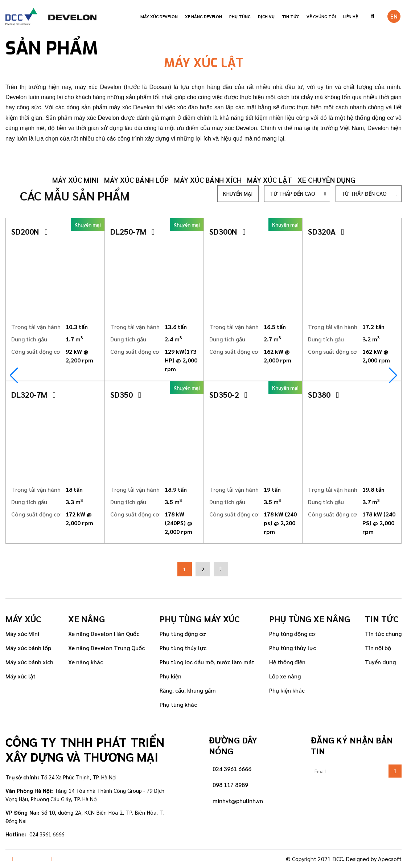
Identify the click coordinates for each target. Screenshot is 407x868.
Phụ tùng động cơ (183, 634)
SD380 (323, 394)
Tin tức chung (383, 634)
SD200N (29, 231)
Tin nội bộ (378, 648)
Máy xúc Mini (22, 634)
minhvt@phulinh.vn (238, 801)
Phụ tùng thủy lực (183, 648)
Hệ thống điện (287, 662)
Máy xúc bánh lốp (136, 180)
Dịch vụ (266, 16)
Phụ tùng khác (178, 704)
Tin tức (291, 16)
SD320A (326, 231)
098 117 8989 (230, 785)
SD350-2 (228, 394)
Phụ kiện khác (287, 690)
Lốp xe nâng (285, 676)
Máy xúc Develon (159, 16)
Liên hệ (351, 16)
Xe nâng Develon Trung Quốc (106, 648)
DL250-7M (132, 231)
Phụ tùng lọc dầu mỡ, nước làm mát (207, 662)
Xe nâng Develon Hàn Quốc (104, 634)
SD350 (126, 394)
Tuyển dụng (380, 662)
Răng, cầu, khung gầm (188, 690)
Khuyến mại (238, 193)
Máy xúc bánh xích (208, 180)
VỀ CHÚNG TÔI (321, 16)
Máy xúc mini (75, 180)
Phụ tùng (240, 16)
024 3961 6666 (232, 769)
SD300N (227, 231)
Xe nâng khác (86, 662)
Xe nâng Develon (203, 16)
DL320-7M (33, 394)
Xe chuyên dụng (326, 180)
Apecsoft (390, 859)
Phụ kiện (170, 676)
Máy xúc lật (270, 180)
